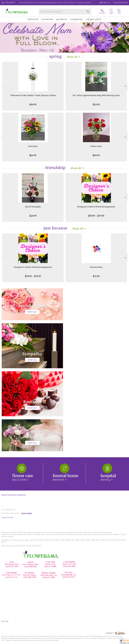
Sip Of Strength (33, 207)
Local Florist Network (108, 642)
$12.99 (96, 276)
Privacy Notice (94, 642)
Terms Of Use (82, 642)
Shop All (72, 57)
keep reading (27, 430)
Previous (3, 86)
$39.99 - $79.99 (96, 216)
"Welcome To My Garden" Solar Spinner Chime (33, 95)
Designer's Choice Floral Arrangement (96, 207)
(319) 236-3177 (10, 3)
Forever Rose (96, 267)
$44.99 (33, 104)
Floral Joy (33, 146)
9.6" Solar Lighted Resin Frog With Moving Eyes (96, 95)
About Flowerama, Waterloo (14, 412)
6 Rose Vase (96, 146)
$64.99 (33, 155)
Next (126, 86)
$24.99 (96, 104)
